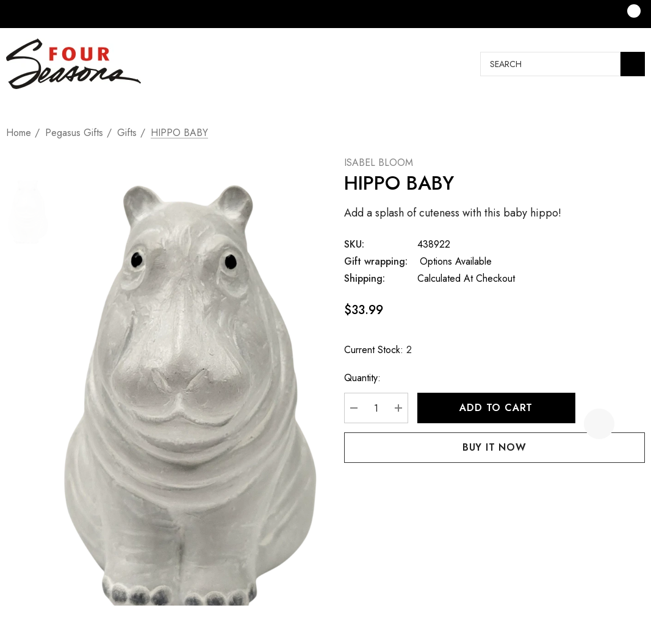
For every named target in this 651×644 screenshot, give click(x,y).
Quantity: (362, 378)
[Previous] (616, 115)
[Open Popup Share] (630, 424)
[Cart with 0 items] (626, 14)
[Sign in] (578, 14)
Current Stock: (378, 350)
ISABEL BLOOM (379, 163)
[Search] (633, 64)
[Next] (636, 115)
